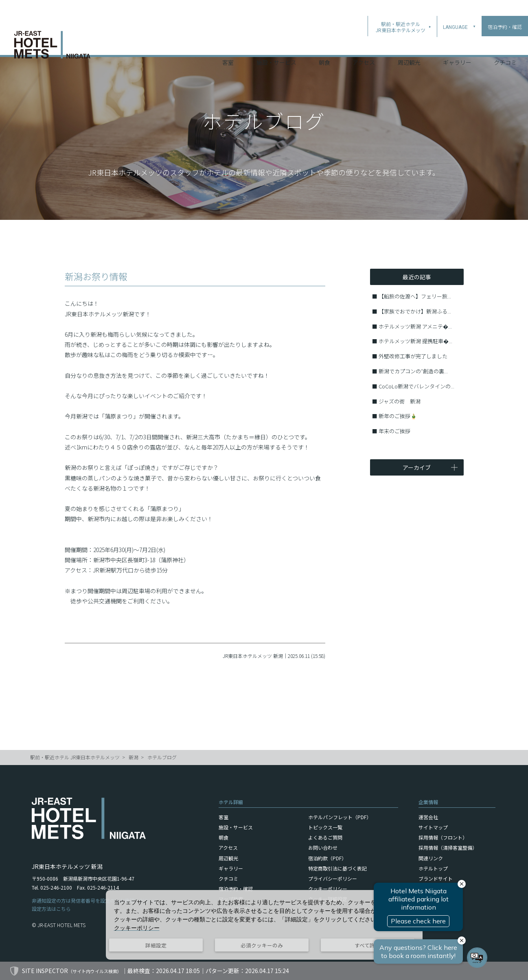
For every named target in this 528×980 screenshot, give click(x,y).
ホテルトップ (433, 868)
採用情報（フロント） (443, 837)
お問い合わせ (323, 847)
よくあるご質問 (325, 837)
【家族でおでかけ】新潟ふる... (415, 311)
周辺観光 (409, 44)
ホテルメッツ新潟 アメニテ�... (415, 326)
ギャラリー (457, 44)
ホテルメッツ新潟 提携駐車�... (415, 341)
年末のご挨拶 (394, 431)
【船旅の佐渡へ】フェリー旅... (415, 296)
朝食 (324, 44)
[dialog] (264, 925)
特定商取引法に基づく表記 (337, 868)
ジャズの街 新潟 (400, 401)
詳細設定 (156, 945)
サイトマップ (433, 827)
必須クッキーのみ (262, 945)
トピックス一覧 (325, 827)
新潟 (134, 757)
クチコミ (505, 44)
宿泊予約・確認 (236, 889)
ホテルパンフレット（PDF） (340, 817)
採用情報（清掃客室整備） (448, 847)
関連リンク (431, 858)
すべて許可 (367, 945)
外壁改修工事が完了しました (413, 356)
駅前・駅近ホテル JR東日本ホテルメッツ (75, 757)
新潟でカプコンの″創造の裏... (413, 371)
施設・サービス (276, 44)
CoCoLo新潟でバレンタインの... (416, 386)
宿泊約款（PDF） (327, 858)
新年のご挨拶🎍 (398, 416)
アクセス (364, 44)
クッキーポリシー (328, 889)
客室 (228, 44)
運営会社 (428, 817)
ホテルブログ (162, 757)
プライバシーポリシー (333, 878)
